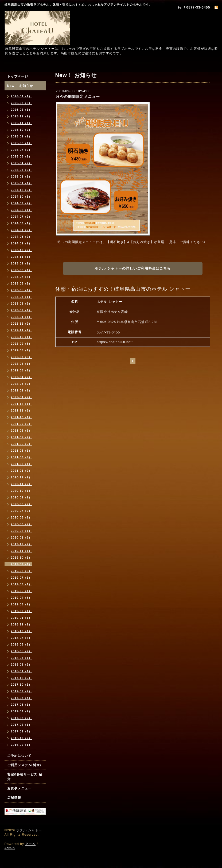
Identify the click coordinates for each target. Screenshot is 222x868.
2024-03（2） (22, 237)
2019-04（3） (22, 598)
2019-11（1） (22, 551)
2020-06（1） (22, 517)
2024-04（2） (22, 230)
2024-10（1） (22, 197)
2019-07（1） (22, 578)
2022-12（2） (22, 324)
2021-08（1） (22, 431)
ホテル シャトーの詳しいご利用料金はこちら (133, 268)
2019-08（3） (22, 571)
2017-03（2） (22, 718)
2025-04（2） (22, 163)
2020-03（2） (22, 524)
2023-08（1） (22, 270)
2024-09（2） (22, 203)
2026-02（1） (22, 110)
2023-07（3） (22, 277)
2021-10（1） (22, 417)
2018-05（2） (22, 651)
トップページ (18, 76)
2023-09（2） (22, 263)
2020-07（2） (22, 511)
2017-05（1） (22, 705)
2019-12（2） (22, 544)
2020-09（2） (22, 497)
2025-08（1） (22, 143)
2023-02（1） (22, 310)
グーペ (30, 844)
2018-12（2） (22, 624)
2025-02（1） (22, 176)
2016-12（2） (22, 738)
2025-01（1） (22, 183)
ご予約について (19, 756)
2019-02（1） (22, 611)
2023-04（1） (22, 297)
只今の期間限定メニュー (78, 97)
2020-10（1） (22, 491)
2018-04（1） (22, 658)
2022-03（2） (22, 384)
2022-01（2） (22, 397)
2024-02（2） (22, 243)
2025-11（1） (22, 123)
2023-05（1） (22, 290)
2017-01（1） (22, 731)
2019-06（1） (22, 584)
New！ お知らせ (20, 86)
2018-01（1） (22, 671)
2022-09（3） (22, 344)
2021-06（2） (22, 444)
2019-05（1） (22, 591)
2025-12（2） (22, 116)
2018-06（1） (22, 644)
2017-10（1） (22, 685)
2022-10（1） (22, 337)
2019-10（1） (22, 558)
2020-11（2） (22, 484)
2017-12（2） (22, 678)
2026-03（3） (22, 103)
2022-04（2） (22, 377)
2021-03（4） (22, 457)
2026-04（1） (22, 96)
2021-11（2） (22, 410)
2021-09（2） (22, 424)
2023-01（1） (22, 317)
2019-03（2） (22, 604)
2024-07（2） (22, 217)
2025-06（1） (22, 156)
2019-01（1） (22, 618)
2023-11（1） (22, 257)
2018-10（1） (22, 631)
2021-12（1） (22, 404)
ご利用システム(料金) (24, 765)
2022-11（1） (22, 330)
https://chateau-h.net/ (115, 342)
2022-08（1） (22, 350)
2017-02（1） (22, 725)
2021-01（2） (22, 471)
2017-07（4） (22, 698)
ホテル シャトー (29, 830)
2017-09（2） (22, 691)
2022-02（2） (22, 390)
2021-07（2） (22, 437)
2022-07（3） (22, 357)
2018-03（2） (22, 665)
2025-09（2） (22, 136)
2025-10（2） (22, 130)
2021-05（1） (22, 451)
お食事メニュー (19, 788)
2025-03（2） (22, 170)
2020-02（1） (22, 531)
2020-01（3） (22, 537)
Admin (10, 848)
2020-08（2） (22, 504)
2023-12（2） (22, 250)
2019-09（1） (22, 564)
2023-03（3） (22, 304)
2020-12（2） (22, 477)
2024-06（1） (22, 223)
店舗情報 (14, 798)
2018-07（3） (22, 638)
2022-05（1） (22, 370)
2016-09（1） (22, 745)
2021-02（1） (22, 464)
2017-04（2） (22, 711)
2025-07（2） (22, 150)
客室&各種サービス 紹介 (25, 777)
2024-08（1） (22, 210)
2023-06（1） (22, 283)
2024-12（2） (22, 190)
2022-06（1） (22, 364)
